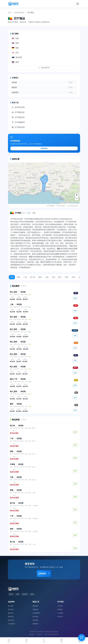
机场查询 (35, 620)
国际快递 (11, 617)
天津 (73, 277)
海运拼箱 (11, 609)
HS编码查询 (36, 613)
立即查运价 (44, 148)
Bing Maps (61, 206)
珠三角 (33, 277)
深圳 (19, 277)
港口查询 (35, 617)
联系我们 (60, 609)
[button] (44, 191)
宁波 (53, 277)
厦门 (60, 277)
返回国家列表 (44, 68)
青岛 (67, 277)
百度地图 (51, 206)
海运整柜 (11, 606)
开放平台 (60, 617)
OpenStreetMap (74, 203)
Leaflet (64, 203)
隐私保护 (32, 634)
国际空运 (11, 613)
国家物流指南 (19, 12)
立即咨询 (44, 574)
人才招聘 (60, 613)
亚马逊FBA (11, 624)
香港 (40, 277)
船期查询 (35, 606)
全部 (12, 277)
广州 (25, 277)
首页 (10, 12)
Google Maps (73, 206)
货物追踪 (35, 609)
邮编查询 (35, 624)
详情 (75, 298)
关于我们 (60, 606)
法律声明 (39, 634)
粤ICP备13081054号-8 (52, 634)
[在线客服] (82, 638)
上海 (47, 277)
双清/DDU (11, 620)
